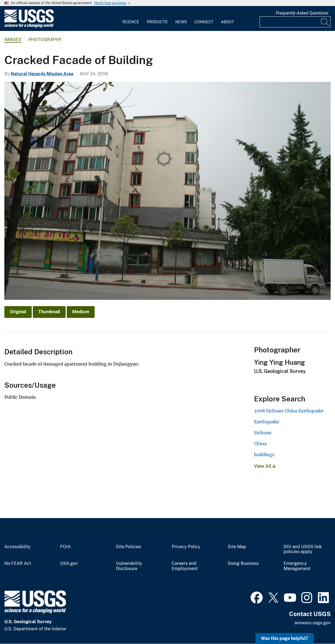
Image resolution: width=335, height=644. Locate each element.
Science (131, 22)
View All (265, 466)
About (227, 22)
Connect (204, 22)
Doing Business (243, 563)
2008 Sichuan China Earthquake (289, 411)
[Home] (29, 26)
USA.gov (69, 563)
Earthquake (267, 422)
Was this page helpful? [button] (285, 638)
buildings (264, 455)
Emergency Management (297, 566)
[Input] (295, 22)
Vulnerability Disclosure (129, 566)
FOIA (65, 547)
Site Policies (129, 547)
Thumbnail (49, 312)
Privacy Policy (186, 547)
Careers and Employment (185, 566)
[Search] (325, 22)
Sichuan (263, 433)
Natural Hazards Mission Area (42, 74)
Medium (81, 312)
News (181, 22)
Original (18, 312)
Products (157, 22)
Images (13, 40)
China (260, 444)
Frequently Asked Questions (302, 13)
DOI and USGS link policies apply (303, 549)
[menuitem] (131, 19)
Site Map (237, 547)
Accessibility (18, 547)
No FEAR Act (18, 563)
